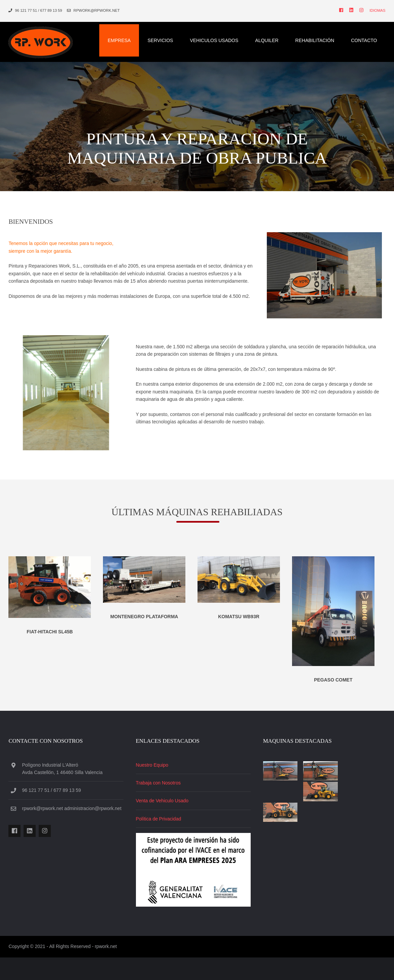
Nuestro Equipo (155, 789)
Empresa (122, 37)
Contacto (367, 37)
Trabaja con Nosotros (161, 807)
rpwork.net (102, 970)
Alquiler (270, 37)
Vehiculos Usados (217, 37)
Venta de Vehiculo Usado (165, 825)
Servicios (164, 37)
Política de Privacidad (161, 843)
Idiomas (381, 10)
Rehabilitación (318, 37)
